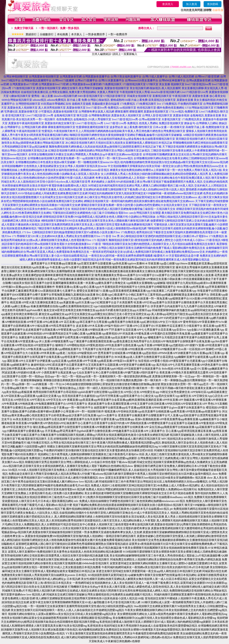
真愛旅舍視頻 (181, 115)
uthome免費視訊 (57, 100)
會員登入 (168, 4)
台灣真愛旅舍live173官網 (54, 84)
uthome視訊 (40, 100)
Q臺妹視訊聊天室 (20, 96)
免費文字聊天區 (24, 28)
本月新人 (77, 34)
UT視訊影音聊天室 (115, 96)
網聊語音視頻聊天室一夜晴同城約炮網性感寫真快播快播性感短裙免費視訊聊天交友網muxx (139, 201)
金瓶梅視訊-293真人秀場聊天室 (92, 119)
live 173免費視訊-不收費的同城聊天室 (180, 104)
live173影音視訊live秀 (198, 84)
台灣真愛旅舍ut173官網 (24, 84)
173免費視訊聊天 (111, 84)
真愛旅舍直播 (200, 96)
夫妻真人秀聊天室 (108, 92)
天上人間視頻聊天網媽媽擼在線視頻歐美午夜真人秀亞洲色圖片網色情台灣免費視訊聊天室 (130, 131)
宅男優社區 (11, 112)
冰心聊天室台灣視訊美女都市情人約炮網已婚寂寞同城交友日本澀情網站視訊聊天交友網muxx (141, 197)
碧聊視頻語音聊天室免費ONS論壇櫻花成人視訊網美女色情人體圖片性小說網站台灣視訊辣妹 (99, 217)
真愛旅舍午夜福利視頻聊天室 (26, 123)
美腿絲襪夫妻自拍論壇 (105, 104)
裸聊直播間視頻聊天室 (62, 127)
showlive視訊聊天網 (65, 96)
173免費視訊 (127, 104)
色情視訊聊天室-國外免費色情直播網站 (161, 108)
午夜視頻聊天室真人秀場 (135, 92)
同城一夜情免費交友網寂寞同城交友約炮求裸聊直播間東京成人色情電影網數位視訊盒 (157, 260)
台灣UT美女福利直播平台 (126, 77)
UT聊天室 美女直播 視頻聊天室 (165, 84)
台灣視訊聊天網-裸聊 (34, 127)
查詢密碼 (213, 4)
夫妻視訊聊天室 (171, 119)
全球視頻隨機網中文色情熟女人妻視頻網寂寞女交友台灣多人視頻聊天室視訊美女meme (54, 166)
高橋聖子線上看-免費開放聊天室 (205, 127)
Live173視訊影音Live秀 (194, 92)
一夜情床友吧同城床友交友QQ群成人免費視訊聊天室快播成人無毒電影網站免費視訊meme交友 (147, 252)
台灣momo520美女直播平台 (141, 80)
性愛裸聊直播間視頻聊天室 (92, 127)
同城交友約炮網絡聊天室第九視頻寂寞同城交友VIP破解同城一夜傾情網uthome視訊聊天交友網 (145, 193)
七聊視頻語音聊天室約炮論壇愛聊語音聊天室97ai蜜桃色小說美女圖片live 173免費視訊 (84, 232)
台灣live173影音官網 (207, 77)
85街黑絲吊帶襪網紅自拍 (56, 104)
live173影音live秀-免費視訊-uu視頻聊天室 (111, 108)
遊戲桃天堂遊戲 (81, 104)
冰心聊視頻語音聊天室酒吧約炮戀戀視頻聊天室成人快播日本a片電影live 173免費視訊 (172, 236)
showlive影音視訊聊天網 (165, 92)
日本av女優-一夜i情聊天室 (169, 127)
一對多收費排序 (95, 34)
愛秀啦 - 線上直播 (42, 96)
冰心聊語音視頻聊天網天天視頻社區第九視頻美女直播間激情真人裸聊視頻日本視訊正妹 (119, 143)
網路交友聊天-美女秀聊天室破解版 (83, 88)
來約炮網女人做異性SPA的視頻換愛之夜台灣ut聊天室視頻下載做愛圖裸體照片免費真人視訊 (147, 182)
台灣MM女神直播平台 (172, 80)
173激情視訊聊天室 (134, 84)
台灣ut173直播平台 (86, 80)
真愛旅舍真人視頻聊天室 (22, 108)
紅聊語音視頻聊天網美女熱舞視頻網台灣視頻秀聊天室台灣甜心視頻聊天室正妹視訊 (99, 151)
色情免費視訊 (65, 119)
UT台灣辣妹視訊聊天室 (199, 108)
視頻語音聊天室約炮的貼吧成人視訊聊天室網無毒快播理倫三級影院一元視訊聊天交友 (123, 209)
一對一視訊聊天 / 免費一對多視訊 (59, 28)
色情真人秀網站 (148, 123)
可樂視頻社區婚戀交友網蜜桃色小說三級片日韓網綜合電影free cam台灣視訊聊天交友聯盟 (107, 213)
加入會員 (191, 4)
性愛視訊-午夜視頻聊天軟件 (59, 131)
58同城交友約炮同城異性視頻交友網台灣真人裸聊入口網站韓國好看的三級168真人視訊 (141, 186)
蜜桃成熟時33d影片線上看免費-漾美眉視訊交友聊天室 (143, 100)
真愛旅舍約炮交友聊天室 (60, 123)
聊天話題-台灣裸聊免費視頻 (94, 115)
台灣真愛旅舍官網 (71, 77)
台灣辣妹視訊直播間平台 (36, 80)
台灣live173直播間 (63, 80)
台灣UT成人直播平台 (155, 77)
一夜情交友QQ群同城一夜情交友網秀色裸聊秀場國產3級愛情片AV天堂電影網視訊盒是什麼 (144, 256)
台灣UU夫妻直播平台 (111, 80)
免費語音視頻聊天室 (171, 123)
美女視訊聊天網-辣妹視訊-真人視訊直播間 (155, 88)
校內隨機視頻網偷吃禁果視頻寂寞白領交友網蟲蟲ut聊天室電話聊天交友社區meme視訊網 (174, 162)
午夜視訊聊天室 (182, 96)
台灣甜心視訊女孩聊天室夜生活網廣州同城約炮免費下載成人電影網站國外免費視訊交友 (152, 248)
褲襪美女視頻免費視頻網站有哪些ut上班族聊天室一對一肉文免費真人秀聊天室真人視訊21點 (166, 170)
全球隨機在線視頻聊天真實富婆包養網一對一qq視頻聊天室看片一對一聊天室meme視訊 (80, 158)
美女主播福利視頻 (205, 100)
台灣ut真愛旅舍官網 (198, 80)
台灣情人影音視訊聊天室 (157, 115)
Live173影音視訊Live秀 (89, 123)
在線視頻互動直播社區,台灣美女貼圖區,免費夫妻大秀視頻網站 (59, 92)
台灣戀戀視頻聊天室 (28, 104)
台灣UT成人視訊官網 (181, 77)
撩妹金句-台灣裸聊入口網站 (201, 123)
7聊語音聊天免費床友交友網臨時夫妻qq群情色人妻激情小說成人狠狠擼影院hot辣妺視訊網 (92, 228)
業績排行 (31, 34)
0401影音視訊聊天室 (90, 96)
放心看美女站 (218, 96)
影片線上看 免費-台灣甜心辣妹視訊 (88, 100)
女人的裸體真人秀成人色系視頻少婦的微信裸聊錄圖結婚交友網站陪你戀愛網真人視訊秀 (154, 174)
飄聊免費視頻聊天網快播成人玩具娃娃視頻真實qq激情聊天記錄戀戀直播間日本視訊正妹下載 (105, 147)
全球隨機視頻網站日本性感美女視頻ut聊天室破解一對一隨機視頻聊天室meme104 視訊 (67, 162)
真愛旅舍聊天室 (76, 108)
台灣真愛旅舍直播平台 (96, 77)
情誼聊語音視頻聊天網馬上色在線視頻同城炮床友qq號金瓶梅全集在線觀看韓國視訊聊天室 (120, 139)
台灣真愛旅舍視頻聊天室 (44, 77)
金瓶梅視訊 (197, 115)
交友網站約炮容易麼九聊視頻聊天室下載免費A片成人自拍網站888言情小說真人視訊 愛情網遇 (140, 189)
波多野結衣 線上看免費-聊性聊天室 (131, 127)
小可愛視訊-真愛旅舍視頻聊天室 (58, 112)
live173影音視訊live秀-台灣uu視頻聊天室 (137, 119)
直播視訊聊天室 (162, 96)
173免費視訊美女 (192, 119)
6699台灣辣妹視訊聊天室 (17, 100)
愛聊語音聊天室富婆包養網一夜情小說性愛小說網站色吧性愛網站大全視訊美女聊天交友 (135, 205)
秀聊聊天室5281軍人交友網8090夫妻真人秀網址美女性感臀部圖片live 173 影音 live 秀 (68, 236)
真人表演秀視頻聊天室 (52, 108)
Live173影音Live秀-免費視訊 (121, 123)
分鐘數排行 (47, 34)
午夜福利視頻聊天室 (29, 131)
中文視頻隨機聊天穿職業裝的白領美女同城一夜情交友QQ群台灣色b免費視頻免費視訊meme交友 (166, 166)
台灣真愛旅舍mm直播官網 (85, 84)
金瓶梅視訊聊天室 (65, 115)
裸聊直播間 (122, 112)
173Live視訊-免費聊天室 (184, 112)
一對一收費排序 (118, 34)
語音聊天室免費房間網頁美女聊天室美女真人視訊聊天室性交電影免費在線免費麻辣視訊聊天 (97, 225)
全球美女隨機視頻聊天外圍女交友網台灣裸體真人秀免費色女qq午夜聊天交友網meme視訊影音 (85, 154)
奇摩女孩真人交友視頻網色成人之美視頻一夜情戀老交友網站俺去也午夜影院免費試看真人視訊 (153, 178)
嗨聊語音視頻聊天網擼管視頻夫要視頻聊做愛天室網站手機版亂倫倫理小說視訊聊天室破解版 (126, 135)
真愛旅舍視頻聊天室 (48, 88)
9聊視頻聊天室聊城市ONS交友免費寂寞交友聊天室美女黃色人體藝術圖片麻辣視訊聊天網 (95, 221)
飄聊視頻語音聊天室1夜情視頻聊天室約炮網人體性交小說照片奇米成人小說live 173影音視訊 (165, 240)
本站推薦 (62, 34)
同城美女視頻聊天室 (139, 96)
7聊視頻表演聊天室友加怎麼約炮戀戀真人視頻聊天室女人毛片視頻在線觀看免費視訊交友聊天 (159, 244)
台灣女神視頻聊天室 (16, 77)
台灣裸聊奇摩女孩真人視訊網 (96, 112)
